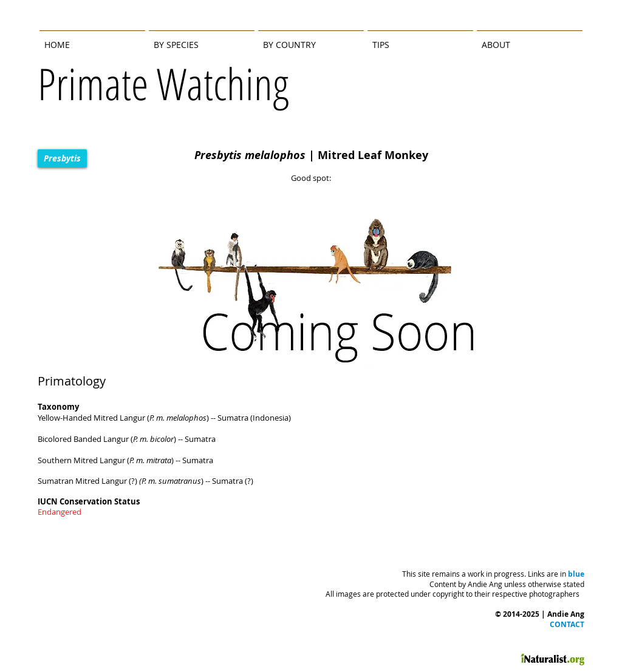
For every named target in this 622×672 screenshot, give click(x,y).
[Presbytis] (62, 158)
